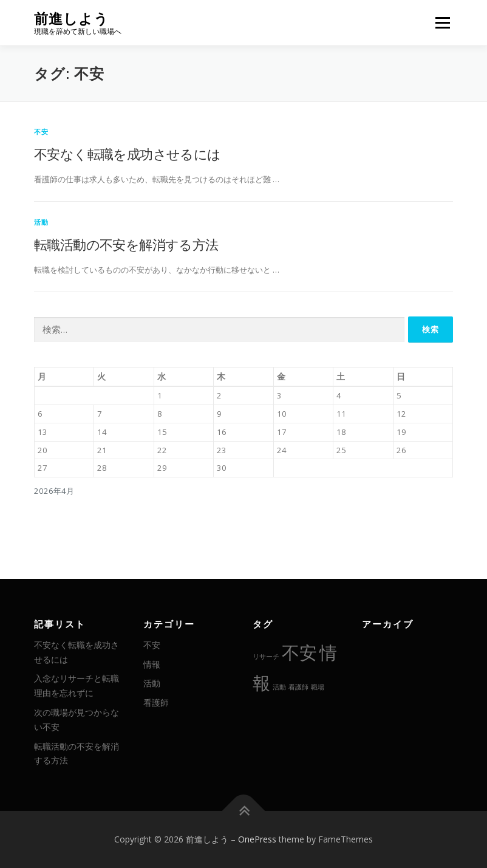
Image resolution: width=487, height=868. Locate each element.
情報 (152, 664)
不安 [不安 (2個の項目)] (299, 652)
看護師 (156, 702)
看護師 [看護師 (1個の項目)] (298, 687)
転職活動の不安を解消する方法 (126, 244)
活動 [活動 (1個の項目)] (279, 687)
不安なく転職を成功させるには (128, 154)
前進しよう (71, 19)
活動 (41, 222)
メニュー (442, 22)
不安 (41, 132)
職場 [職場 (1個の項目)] (318, 687)
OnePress (257, 839)
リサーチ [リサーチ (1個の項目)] (266, 657)
